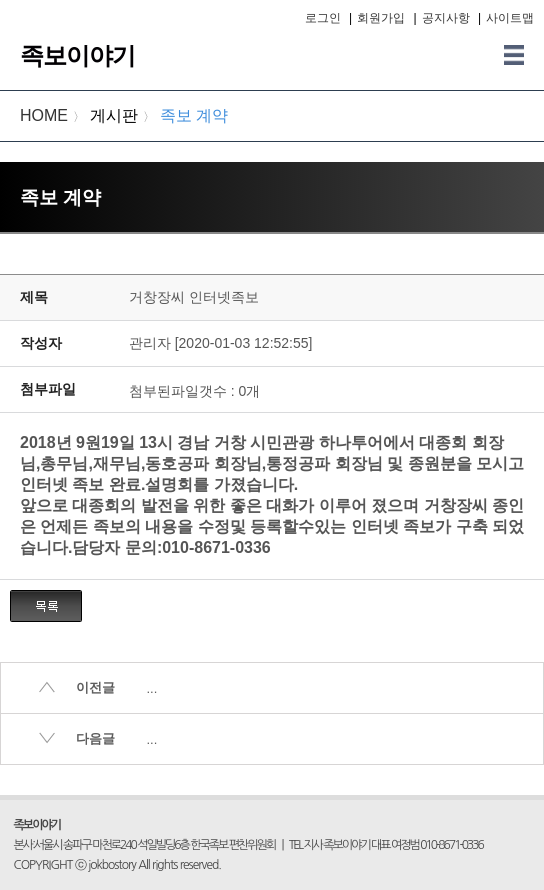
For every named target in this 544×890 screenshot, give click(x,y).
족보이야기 (77, 55)
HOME (44, 115)
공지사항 (446, 18)
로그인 (323, 18)
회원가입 (381, 18)
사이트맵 (510, 18)
